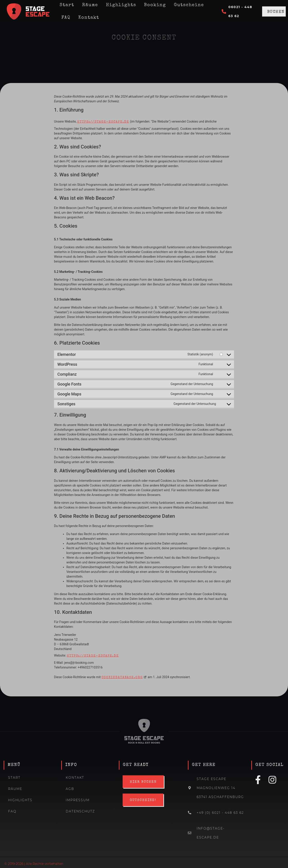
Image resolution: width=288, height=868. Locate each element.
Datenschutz (80, 811)
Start (14, 778)
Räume (15, 789)
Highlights (20, 800)
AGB (70, 789)
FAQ (66, 18)
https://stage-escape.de (103, 122)
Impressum (78, 800)
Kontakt (89, 18)
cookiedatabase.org (122, 677)
